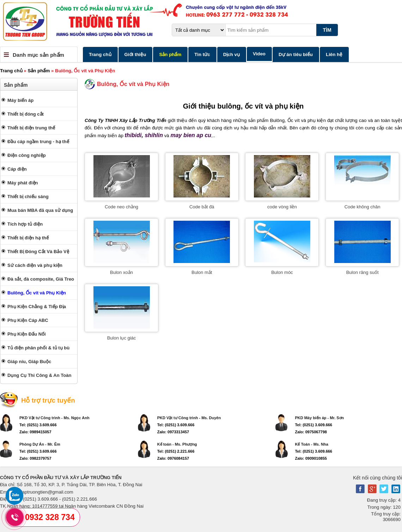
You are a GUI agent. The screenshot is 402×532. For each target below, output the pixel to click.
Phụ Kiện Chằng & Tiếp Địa (37, 307)
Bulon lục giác (122, 338)
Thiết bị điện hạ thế (28, 238)
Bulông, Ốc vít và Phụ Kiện (37, 293)
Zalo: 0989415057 (35, 432)
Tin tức (202, 54)
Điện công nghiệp (27, 155)
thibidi (133, 135)
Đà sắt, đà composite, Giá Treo (41, 279)
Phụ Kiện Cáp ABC (28, 320)
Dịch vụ (232, 54)
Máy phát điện (23, 183)
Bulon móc (282, 272)
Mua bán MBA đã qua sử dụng (40, 210)
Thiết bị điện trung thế (31, 128)
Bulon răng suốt (363, 272)
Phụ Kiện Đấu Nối (27, 334)
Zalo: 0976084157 (173, 458)
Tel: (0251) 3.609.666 (38, 425)
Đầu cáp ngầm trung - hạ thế (38, 142)
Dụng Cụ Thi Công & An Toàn (39, 375)
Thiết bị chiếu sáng (28, 197)
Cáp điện (17, 169)
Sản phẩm (170, 54)
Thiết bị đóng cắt (26, 114)
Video (259, 54)
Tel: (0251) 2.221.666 (176, 451)
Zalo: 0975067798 (311, 432)
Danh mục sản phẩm (38, 55)
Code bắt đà (202, 207)
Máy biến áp (20, 100)
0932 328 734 (50, 517)
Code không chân (363, 207)
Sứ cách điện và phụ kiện (35, 265)
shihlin (154, 135)
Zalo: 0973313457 (173, 432)
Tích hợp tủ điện (25, 224)
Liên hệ (334, 54)
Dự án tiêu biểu (296, 54)
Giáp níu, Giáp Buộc (29, 362)
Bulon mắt (202, 272)
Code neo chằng (121, 207)
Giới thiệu (135, 54)
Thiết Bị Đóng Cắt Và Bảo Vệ (38, 252)
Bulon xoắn (121, 272)
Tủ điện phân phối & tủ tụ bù (38, 348)
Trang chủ (100, 54)
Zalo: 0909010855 (311, 458)
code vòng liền (282, 207)
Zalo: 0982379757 (35, 458)
